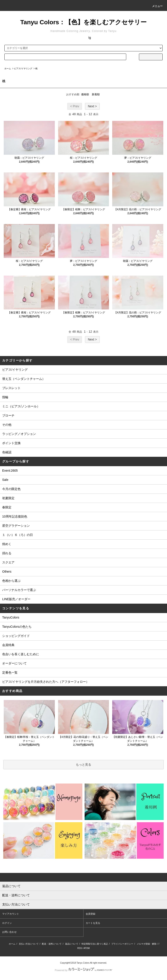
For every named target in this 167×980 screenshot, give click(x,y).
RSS (80, 948)
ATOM (87, 948)
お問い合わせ (9, 932)
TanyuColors (11, 617)
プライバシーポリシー (122, 944)
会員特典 (8, 645)
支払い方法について (29, 944)
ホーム (8, 69)
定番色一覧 (10, 672)
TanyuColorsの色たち (17, 627)
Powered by (83, 970)
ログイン (7, 923)
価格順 (85, 94)
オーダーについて (14, 663)
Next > (92, 106)
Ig (90, 38)
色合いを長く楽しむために (21, 654)
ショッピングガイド (16, 636)
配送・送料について (52, 944)
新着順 (96, 94)
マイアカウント (11, 914)
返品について (72, 944)
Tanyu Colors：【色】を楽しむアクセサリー (84, 22)
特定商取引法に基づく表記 (95, 944)
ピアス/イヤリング (23, 69)
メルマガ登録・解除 (147, 944)
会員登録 (91, 914)
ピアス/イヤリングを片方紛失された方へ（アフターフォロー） (46, 682)
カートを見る (93, 923)
